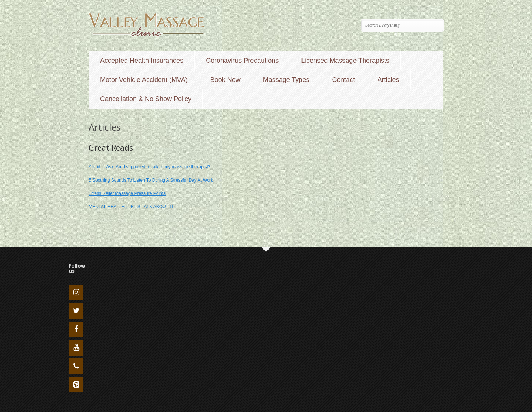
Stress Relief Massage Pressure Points (127, 193)
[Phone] (76, 366)
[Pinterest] (76, 385)
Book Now (225, 80)
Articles (388, 80)
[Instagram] (76, 292)
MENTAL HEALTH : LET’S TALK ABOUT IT (131, 207)
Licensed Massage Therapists (345, 61)
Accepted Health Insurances (142, 61)
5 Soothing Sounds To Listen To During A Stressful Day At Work (151, 180)
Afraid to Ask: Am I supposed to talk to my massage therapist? (150, 167)
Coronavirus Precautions (242, 61)
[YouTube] (76, 348)
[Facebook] (76, 329)
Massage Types (286, 80)
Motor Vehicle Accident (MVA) (144, 80)
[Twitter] (76, 311)
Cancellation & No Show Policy (146, 99)
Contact (344, 80)
